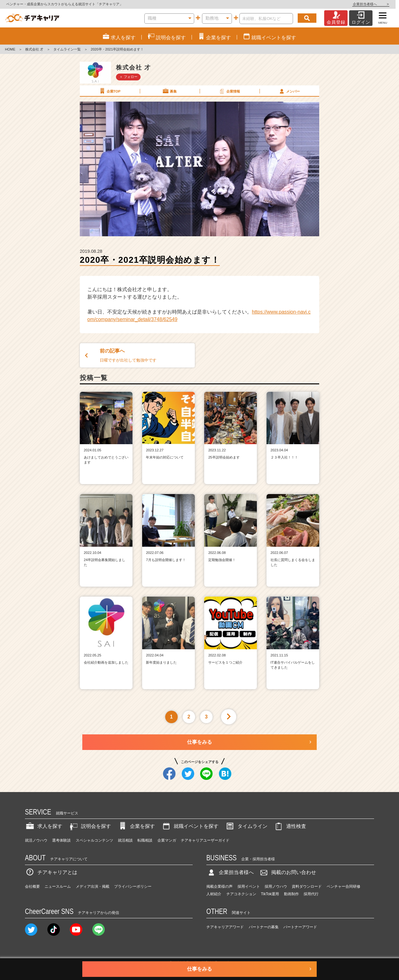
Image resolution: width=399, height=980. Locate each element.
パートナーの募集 (264, 927)
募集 (169, 91)
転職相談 (145, 840)
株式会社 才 (34, 49)
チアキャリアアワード (225, 927)
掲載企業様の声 (219, 886)
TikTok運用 (270, 894)
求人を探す (44, 826)
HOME (10, 49)
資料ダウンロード (307, 886)
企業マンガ (167, 840)
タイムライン (246, 826)
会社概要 (32, 886)
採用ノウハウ (276, 886)
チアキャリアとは (51, 872)
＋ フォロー (128, 77)
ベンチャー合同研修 (344, 886)
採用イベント (249, 886)
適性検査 (290, 826)
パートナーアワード (300, 927)
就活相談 (125, 840)
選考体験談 (61, 840)
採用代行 (311, 894)
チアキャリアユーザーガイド (205, 840)
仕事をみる (199, 742)
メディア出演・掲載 (93, 886)
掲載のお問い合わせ (287, 872)
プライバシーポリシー (133, 886)
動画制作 (291, 894)
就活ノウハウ (36, 840)
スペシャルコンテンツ (94, 840)
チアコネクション (241, 894)
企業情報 (229, 91)
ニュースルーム (58, 886)
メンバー (289, 91)
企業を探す (136, 826)
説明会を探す (90, 826)
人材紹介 (214, 894)
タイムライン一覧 (67, 49)
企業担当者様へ (374, 4)
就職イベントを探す (190, 826)
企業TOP (109, 91)
